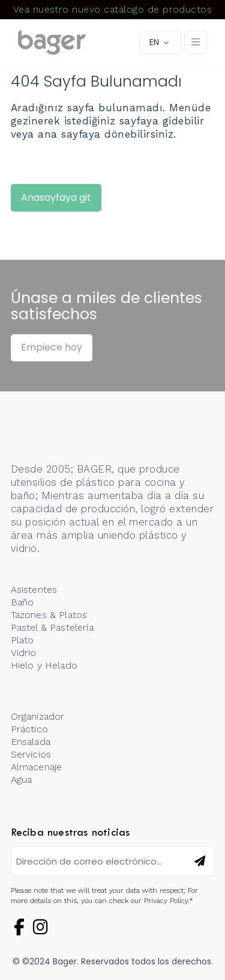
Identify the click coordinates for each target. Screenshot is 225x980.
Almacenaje (37, 767)
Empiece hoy (52, 347)
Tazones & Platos (49, 615)
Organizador (38, 716)
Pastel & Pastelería (52, 627)
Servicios (31, 754)
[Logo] (52, 43)
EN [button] (154, 42)
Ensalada (31, 742)
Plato (22, 640)
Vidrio (24, 653)
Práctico (29, 729)
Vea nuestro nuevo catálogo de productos (113, 9)
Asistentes (34, 590)
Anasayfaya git (56, 198)
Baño (22, 602)
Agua (22, 779)
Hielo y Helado (44, 665)
